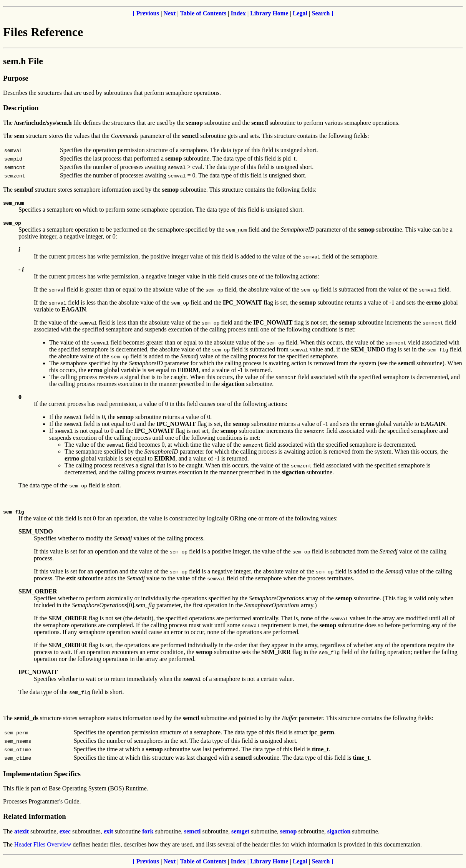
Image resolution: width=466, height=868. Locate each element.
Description (21, 108)
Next (169, 13)
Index (238, 13)
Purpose (16, 78)
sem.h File (23, 61)
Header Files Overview (43, 844)
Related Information (35, 816)
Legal (300, 13)
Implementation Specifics (42, 774)
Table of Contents (203, 13)
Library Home (269, 13)
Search (321, 13)
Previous (148, 13)
